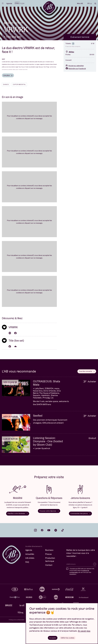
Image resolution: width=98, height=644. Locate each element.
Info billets (30, 579)
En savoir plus (84, 631)
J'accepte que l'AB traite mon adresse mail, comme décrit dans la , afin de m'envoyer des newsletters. (82, 593)
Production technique (50, 581)
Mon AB (80, 3)
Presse (48, 575)
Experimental (19, 106)
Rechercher (95, 4)
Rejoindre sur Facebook (76, 90)
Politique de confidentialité (17, 641)
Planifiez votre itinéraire (18, 535)
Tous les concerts (87, 392)
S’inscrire (95, 585)
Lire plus (8, 96)
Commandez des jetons (80, 535)
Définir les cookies (68, 638)
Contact (49, 586)
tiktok (63, 551)
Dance (6, 106)
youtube (49, 551)
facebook (42, 551)
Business (49, 571)
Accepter (53, 638)
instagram (35, 551)
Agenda (9, 3)
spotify (56, 551)
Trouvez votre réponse (49, 532)
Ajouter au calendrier (75, 87)
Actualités (30, 575)
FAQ (27, 583)
